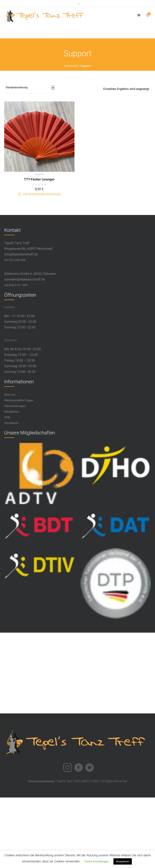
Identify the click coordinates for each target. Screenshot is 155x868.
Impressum (11, 423)
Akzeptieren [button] (123, 861)
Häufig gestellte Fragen (19, 400)
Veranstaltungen (15, 406)
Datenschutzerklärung (41, 781)
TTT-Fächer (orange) (39, 179)
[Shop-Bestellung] (31, 87)
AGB (7, 417)
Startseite (71, 66)
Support (39, 174)
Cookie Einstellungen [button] (96, 861)
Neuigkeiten (12, 412)
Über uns (10, 395)
